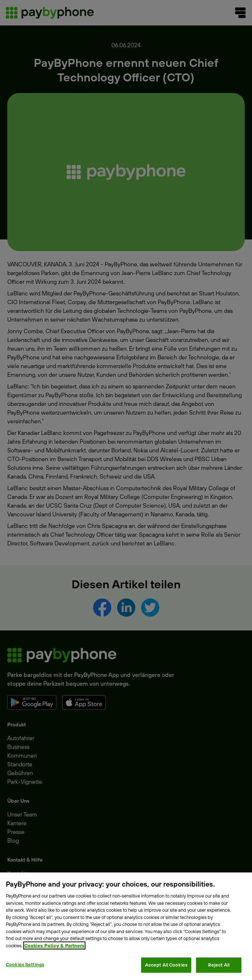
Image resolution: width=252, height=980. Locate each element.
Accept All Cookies (166, 965)
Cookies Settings (25, 964)
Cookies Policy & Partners (54, 945)
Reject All (219, 965)
